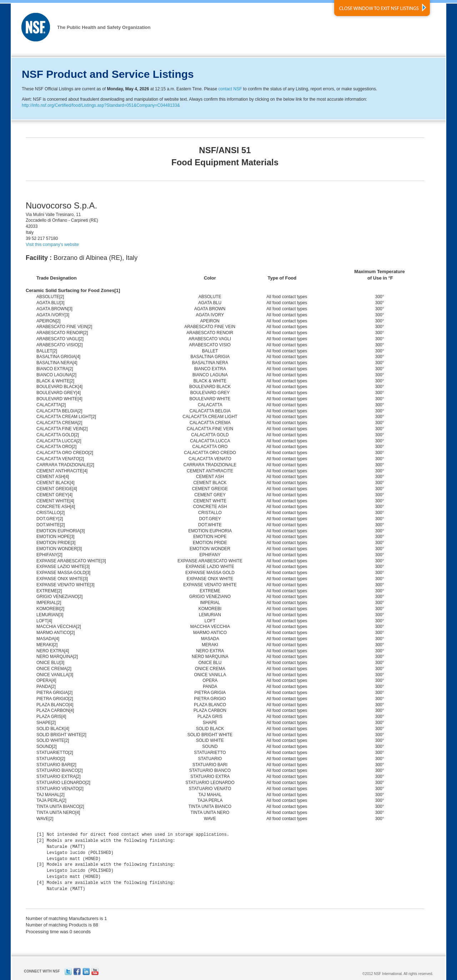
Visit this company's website (52, 245)
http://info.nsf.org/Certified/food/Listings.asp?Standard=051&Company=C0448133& (101, 105)
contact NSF (230, 89)
